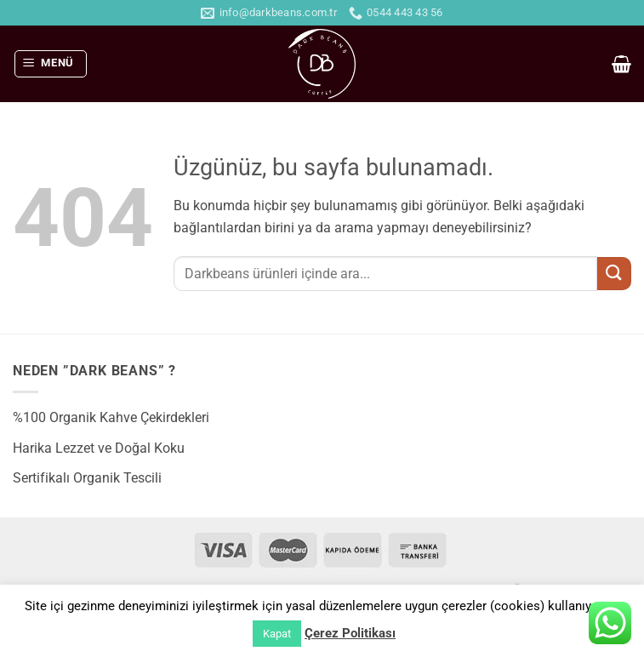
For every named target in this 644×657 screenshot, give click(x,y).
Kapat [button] (277, 634)
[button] (51, 64)
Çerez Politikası (350, 633)
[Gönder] (614, 274)
